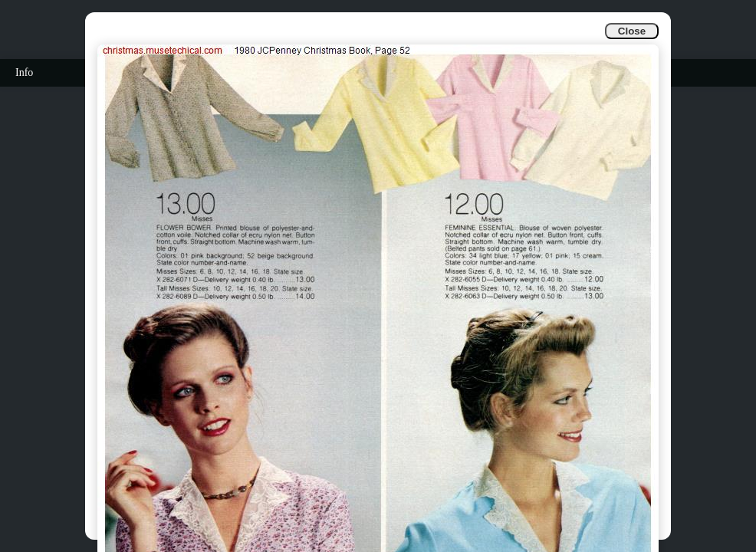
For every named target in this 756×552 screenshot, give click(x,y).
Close (632, 31)
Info (24, 72)
